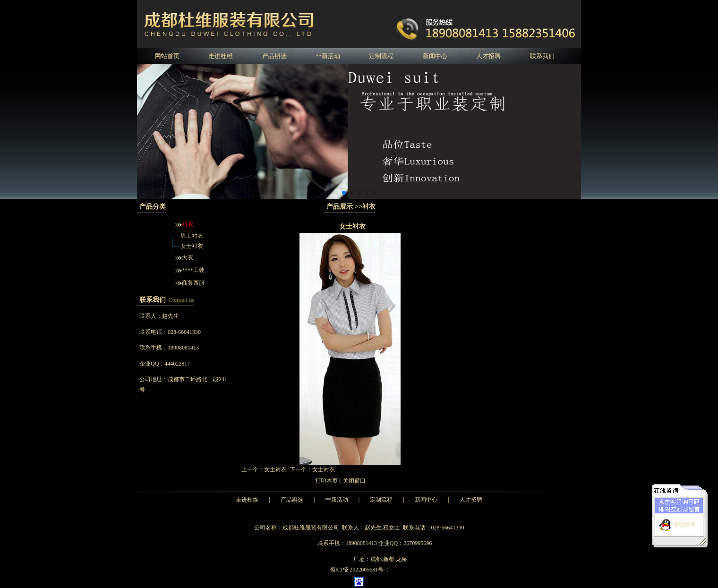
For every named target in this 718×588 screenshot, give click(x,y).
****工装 (193, 270)
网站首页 (167, 56)
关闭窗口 (354, 481)
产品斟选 (274, 56)
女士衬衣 (192, 246)
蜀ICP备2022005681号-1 (359, 570)
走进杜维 (221, 56)
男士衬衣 (192, 236)
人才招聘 (488, 56)
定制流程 (381, 56)
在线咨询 (684, 521)
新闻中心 (435, 56)
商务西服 (193, 283)
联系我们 (542, 56)
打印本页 (326, 481)
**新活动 (328, 56)
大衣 (188, 257)
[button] (344, 193)
